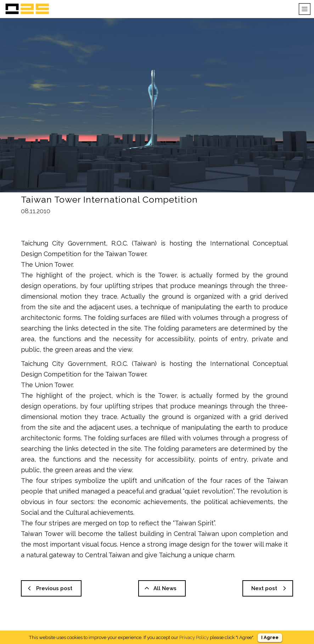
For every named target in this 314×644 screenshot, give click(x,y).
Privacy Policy (194, 637)
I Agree (270, 637)
